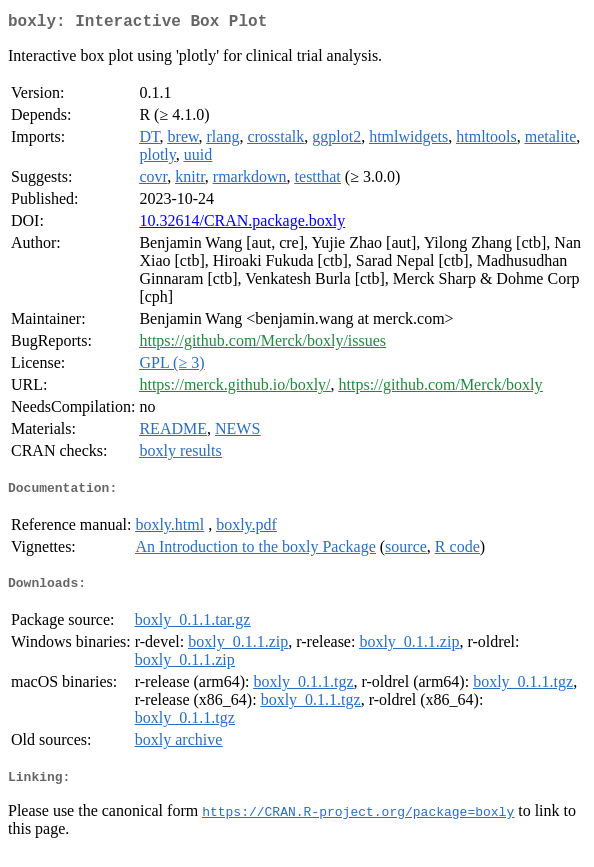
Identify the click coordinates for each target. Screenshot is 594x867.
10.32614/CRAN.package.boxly (242, 224)
